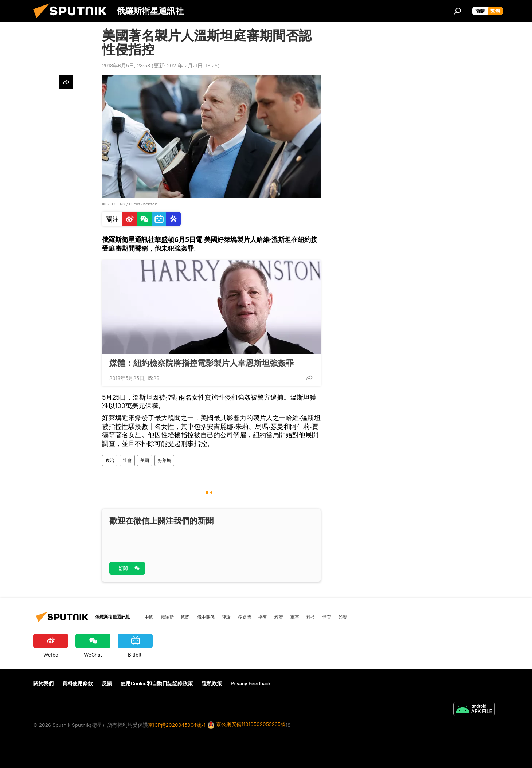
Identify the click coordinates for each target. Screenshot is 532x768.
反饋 (107, 683)
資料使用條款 (78, 683)
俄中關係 (206, 617)
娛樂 (343, 617)
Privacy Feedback (251, 683)
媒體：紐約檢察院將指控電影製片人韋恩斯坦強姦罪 (202, 363)
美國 (145, 460)
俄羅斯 (167, 617)
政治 (110, 460)
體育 (327, 617)
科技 (311, 617)
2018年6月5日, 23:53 (126, 66)
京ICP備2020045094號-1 (177, 725)
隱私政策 (212, 683)
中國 (149, 617)
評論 (226, 617)
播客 (263, 617)
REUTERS (116, 204)
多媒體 (245, 617)
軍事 (295, 617)
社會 (127, 460)
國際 (185, 617)
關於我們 (43, 683)
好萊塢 (164, 460)
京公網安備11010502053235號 (247, 725)
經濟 (279, 617)
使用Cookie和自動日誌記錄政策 (157, 683)
